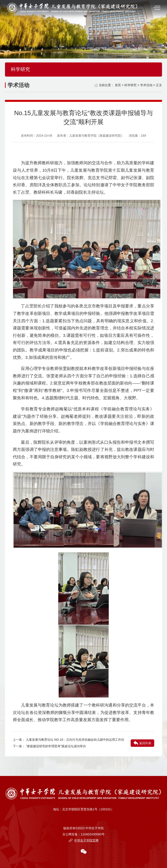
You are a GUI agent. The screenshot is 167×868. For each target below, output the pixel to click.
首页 (118, 85)
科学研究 (130, 85)
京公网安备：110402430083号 (83, 834)
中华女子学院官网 (86, 840)
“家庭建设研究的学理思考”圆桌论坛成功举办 (56, 746)
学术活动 (146, 85)
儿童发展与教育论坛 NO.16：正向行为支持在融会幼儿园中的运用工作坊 (75, 740)
